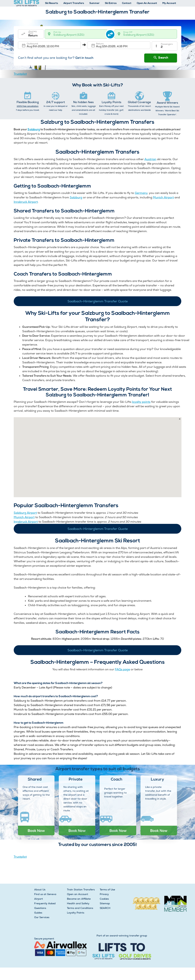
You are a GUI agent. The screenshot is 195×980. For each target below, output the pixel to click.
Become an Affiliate (79, 899)
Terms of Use (107, 890)
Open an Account (78, 894)
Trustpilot (20, 74)
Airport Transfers (74, 3)
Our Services (42, 917)
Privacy (104, 894)
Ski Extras (111, 3)
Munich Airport (24, 517)
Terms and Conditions (80, 908)
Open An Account (147, 3)
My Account (169, 3)
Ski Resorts (52, 3)
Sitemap (105, 903)
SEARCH (105, 908)
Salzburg (34, 130)
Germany (141, 193)
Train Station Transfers (81, 890)
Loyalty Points (76, 913)
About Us (40, 890)
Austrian (150, 159)
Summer (94, 3)
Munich (158, 197)
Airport (168, 197)
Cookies (104, 899)
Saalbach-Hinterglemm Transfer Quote (98, 301)
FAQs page (122, 669)
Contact (127, 3)
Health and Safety (78, 903)
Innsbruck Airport (26, 202)
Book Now (36, 831)
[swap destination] (111, 34)
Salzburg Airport (25, 513)
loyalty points (141, 402)
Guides (38, 913)
